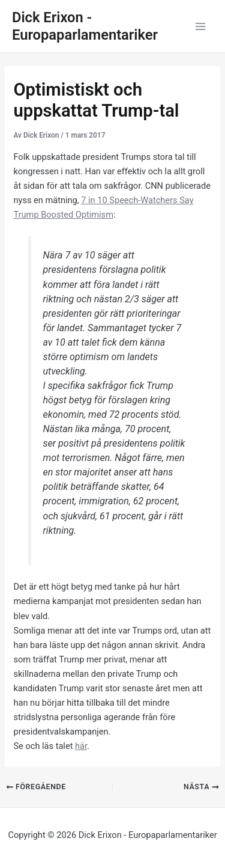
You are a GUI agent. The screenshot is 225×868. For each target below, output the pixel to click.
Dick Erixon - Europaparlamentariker (85, 26)
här (81, 746)
